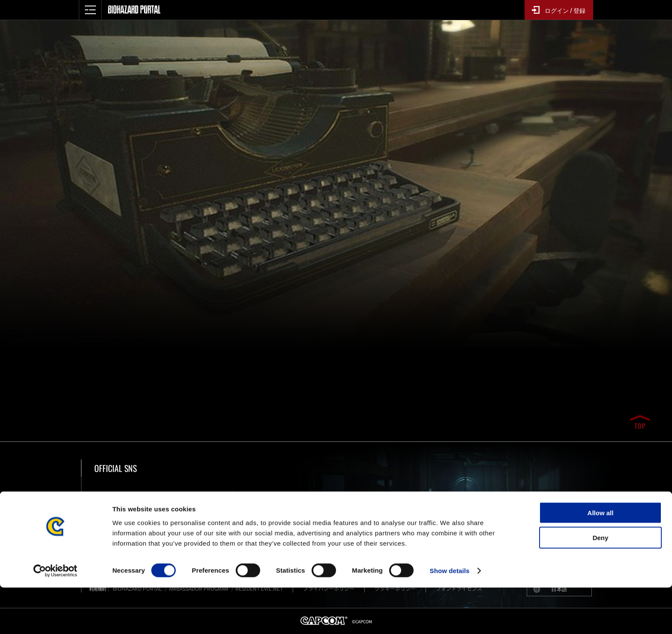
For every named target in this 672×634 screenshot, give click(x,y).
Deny (601, 584)
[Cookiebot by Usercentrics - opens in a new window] (55, 617)
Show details (450, 617)
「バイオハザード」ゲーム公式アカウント (289, 504)
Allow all (601, 559)
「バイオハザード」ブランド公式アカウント (170, 504)
